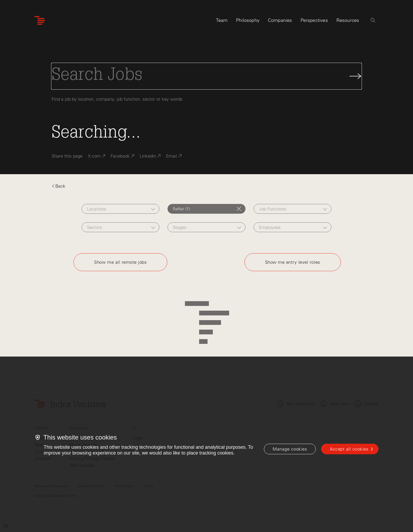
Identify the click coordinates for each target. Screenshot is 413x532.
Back (58, 186)
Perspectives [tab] (314, 20)
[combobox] (121, 209)
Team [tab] (222, 20)
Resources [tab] (348, 20)
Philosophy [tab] (248, 20)
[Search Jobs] (206, 76)
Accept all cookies (349, 449)
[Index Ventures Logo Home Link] (40, 20)
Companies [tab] (280, 20)
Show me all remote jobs (120, 262)
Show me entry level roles (293, 262)
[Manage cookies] (290, 449)
